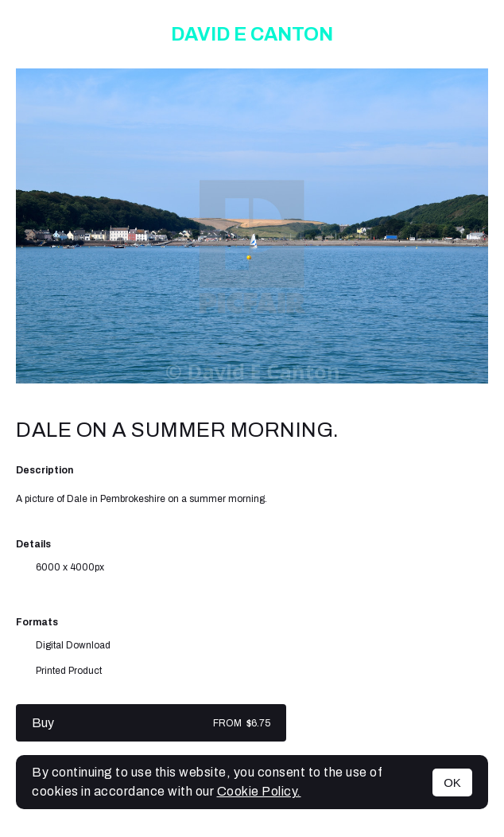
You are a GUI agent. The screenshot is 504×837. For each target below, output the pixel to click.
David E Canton (252, 34)
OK (452, 782)
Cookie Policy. (259, 791)
